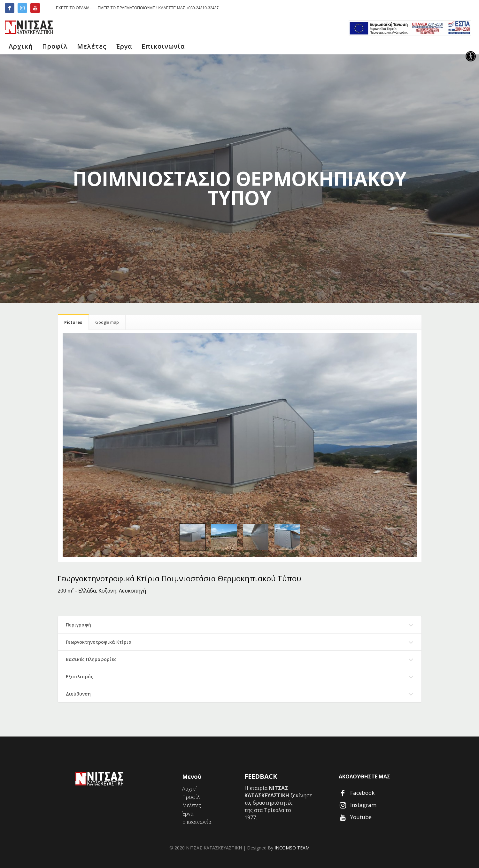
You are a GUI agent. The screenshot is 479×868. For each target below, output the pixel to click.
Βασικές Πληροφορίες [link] (91, 659)
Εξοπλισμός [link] (80, 677)
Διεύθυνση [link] (78, 694)
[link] (471, 56)
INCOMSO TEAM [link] (292, 848)
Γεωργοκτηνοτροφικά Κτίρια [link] (99, 642)
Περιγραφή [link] (78, 625)
